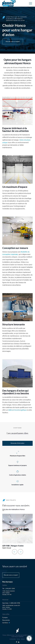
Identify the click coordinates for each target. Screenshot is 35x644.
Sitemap (23, 639)
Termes (18, 639)
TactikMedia (21, 637)
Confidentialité (13, 639)
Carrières (5, 623)
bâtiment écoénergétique (17, 410)
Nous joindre (6, 620)
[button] (31, 3)
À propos (5, 618)
